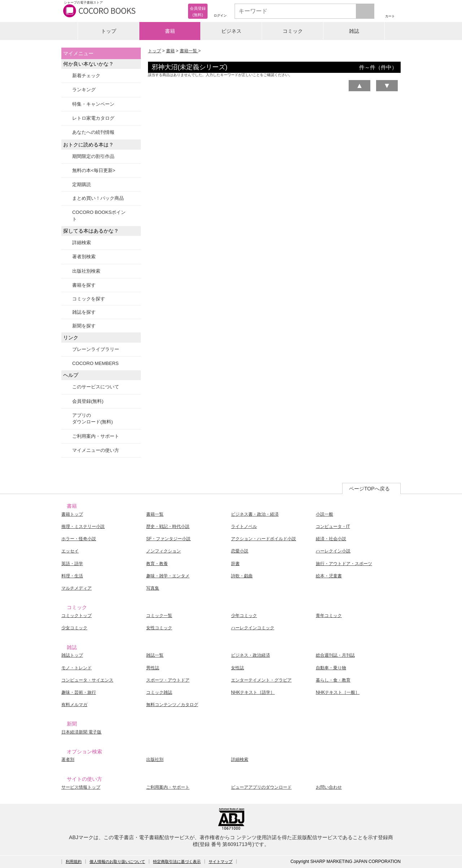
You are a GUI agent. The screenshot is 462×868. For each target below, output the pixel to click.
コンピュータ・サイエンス (87, 680)
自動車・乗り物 (331, 668)
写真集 (153, 588)
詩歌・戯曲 (242, 576)
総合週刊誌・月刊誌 (335, 655)
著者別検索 (84, 257)
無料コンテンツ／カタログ (172, 705)
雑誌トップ (72, 655)
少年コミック (244, 616)
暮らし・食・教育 (333, 680)
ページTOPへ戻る (369, 489)
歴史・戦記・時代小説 (168, 526)
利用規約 (74, 862)
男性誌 (153, 668)
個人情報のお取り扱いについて (117, 862)
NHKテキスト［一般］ (338, 692)
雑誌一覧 (155, 655)
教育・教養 (157, 564)
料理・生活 (72, 576)
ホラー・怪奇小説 (79, 539)
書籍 (170, 31)
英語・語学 (72, 564)
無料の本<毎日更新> (94, 170)
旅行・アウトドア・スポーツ (344, 564)
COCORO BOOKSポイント (99, 215)
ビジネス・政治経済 (250, 655)
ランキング (84, 90)
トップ (109, 31)
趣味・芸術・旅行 (79, 692)
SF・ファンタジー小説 (168, 539)
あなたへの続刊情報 (93, 132)
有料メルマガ (74, 705)
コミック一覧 (159, 616)
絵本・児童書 (329, 576)
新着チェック (86, 76)
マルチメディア (77, 588)
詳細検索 (82, 243)
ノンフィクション (164, 551)
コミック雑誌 (159, 692)
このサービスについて (96, 387)
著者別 (68, 759)
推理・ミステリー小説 (83, 526)
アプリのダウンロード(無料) (93, 418)
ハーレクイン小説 (333, 551)
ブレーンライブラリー (96, 349)
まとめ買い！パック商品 (98, 198)
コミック (293, 31)
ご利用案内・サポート (96, 436)
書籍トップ (72, 514)
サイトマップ (221, 862)
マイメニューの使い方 (96, 450)
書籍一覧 (189, 51)
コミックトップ (77, 616)
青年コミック (329, 616)
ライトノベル (244, 526)
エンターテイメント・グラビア (261, 680)
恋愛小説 (240, 551)
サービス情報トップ (81, 787)
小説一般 (324, 514)
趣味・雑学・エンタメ (168, 576)
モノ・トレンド (77, 668)
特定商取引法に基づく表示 (177, 862)
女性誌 (237, 668)
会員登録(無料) (88, 401)
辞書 (235, 564)
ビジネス (231, 31)
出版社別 (155, 759)
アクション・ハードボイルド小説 (263, 539)
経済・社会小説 (331, 539)
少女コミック (74, 628)
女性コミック (159, 628)
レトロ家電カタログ (93, 118)
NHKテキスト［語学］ (253, 692)
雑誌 (354, 31)
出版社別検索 (86, 271)
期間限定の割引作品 (93, 156)
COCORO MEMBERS (95, 363)
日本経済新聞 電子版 (81, 732)
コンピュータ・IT (333, 526)
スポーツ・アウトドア (168, 680)
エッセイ (70, 551)
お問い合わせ (329, 787)
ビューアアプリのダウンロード (261, 787)
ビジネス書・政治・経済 (255, 514)
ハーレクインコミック (253, 628)
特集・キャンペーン (93, 104)
